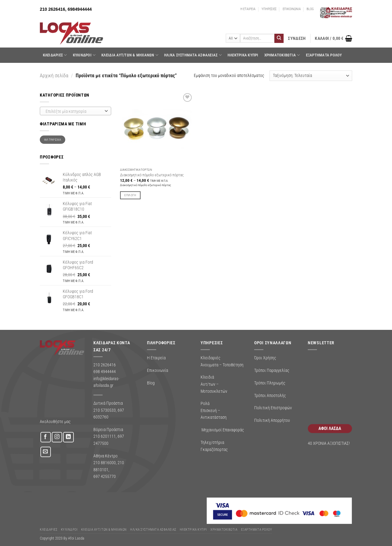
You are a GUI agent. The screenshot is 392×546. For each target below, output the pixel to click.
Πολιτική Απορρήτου (272, 420)
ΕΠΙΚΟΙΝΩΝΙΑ (292, 9)
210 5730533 (105, 410)
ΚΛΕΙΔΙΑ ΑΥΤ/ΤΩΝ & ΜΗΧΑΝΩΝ (130, 55)
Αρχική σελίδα (54, 76)
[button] (297, 38)
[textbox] (74, 111)
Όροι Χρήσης (265, 358)
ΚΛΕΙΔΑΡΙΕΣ (55, 55)
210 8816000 (105, 463)
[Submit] (279, 38)
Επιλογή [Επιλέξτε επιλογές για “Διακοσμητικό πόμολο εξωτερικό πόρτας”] (130, 195)
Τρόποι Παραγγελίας (272, 370)
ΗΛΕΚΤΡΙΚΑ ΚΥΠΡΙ (243, 55)
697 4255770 (105, 476)
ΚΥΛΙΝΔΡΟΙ (84, 55)
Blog (151, 383)
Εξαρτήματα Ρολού (324, 55)
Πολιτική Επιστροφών (273, 408)
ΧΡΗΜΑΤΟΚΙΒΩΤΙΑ (282, 55)
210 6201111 (105, 436)
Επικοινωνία (158, 370)
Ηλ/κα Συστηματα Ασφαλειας (193, 55)
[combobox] (75, 111)
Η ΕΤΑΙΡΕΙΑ (248, 9)
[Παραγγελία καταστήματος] (311, 76)
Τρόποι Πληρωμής (270, 383)
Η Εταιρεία (156, 358)
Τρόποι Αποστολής (270, 395)
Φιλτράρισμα (53, 140)
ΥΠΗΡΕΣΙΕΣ (269, 9)
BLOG (310, 9)
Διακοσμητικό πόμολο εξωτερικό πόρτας (152, 175)
